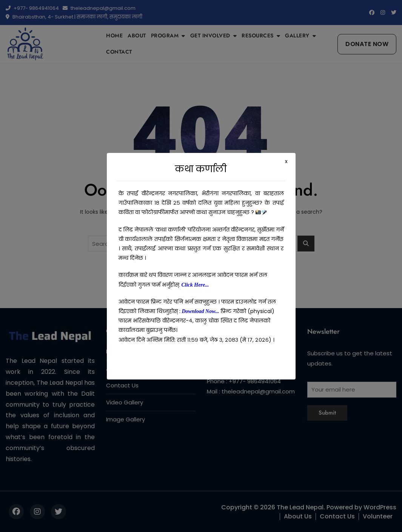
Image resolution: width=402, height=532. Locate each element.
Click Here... (195, 285)
